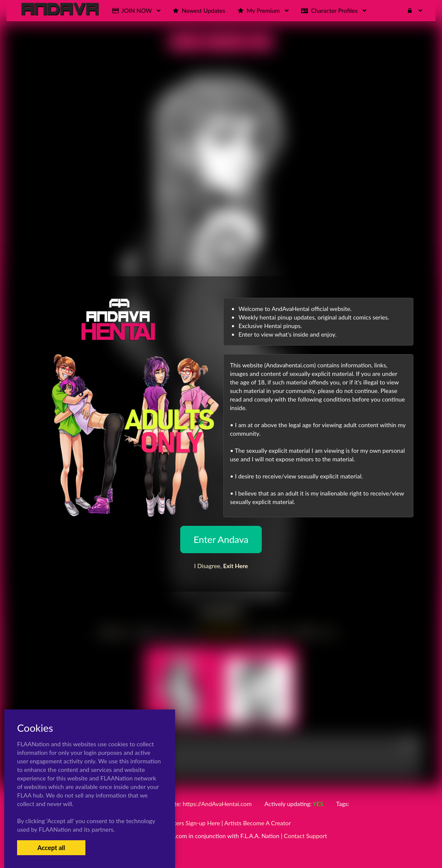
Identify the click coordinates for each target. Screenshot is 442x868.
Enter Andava (221, 539)
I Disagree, (221, 566)
